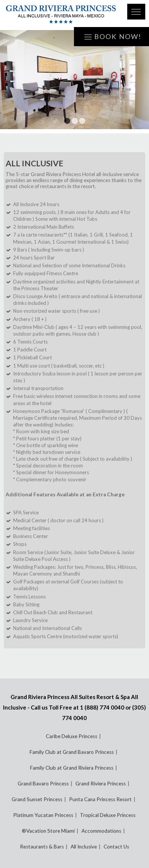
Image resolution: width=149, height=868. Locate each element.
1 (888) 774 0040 (102, 707)
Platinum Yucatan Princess (43, 815)
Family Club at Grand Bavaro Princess (72, 752)
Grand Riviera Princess (101, 784)
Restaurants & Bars (42, 847)
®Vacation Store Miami (48, 831)
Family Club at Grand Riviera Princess (72, 768)
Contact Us (116, 847)
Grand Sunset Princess (37, 799)
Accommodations (101, 831)
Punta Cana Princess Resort (100, 799)
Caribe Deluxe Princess (71, 736)
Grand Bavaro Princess (43, 784)
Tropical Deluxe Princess (108, 815)
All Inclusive (84, 847)
